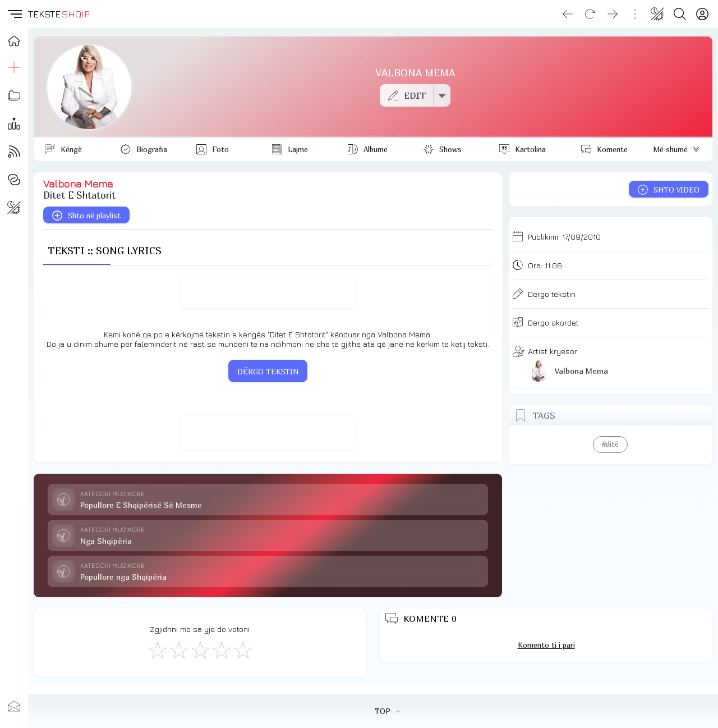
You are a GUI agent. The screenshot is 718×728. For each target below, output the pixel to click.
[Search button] (680, 14)
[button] (14, 14)
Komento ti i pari (546, 645)
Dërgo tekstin (552, 294)
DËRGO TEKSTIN (268, 372)
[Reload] (590, 14)
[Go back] (568, 14)
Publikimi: (564, 237)
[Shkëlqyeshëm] (242, 649)
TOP (387, 711)
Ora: (545, 265)
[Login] (702, 14)
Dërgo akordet (553, 322)
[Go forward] (613, 14)
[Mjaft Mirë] (221, 649)
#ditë (610, 444)
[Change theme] (657, 14)
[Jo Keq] (178, 649)
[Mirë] (200, 649)
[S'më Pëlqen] (157, 649)
